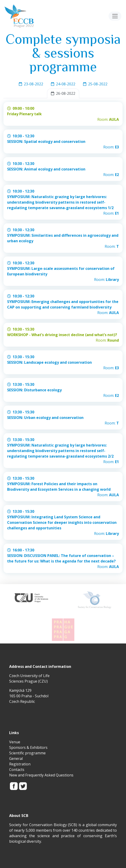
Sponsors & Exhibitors (28, 747)
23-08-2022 (31, 84)
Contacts (17, 770)
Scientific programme (27, 753)
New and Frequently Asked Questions (41, 775)
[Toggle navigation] (115, 16)
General (16, 758)
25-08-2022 (95, 84)
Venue (15, 742)
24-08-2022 (63, 84)
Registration (20, 764)
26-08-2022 (63, 93)
